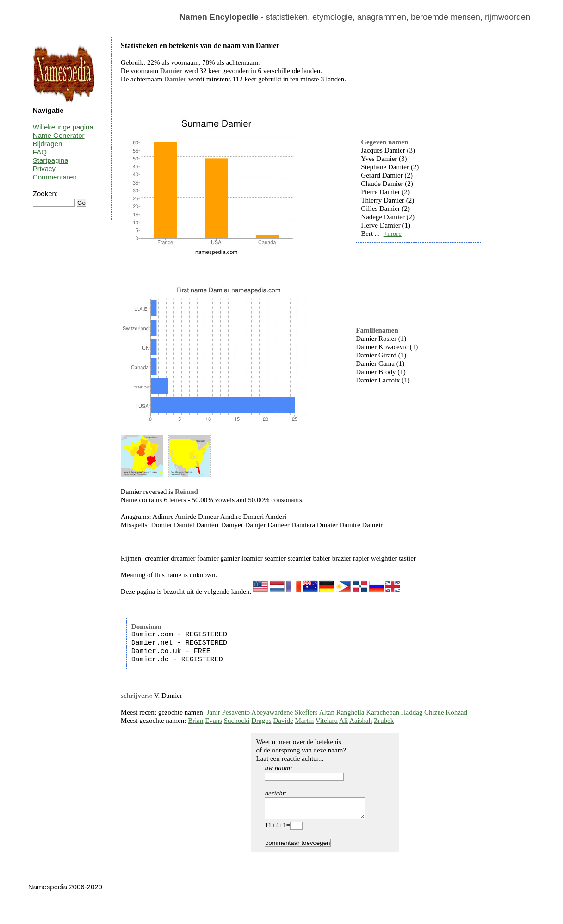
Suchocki (237, 721)
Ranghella (350, 712)
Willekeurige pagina (63, 127)
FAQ (40, 152)
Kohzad (456, 712)
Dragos (261, 721)
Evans (213, 721)
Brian (195, 721)
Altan (327, 712)
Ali (343, 721)
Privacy (44, 169)
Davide (283, 721)
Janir (213, 712)
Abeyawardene (272, 712)
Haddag (412, 712)
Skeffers (306, 712)
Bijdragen (47, 144)
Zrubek (384, 721)
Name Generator (59, 135)
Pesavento (236, 712)
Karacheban (383, 712)
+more (393, 234)
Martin (304, 721)
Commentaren (55, 177)
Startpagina (51, 160)
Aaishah (361, 721)
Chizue (434, 712)
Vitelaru (327, 721)
